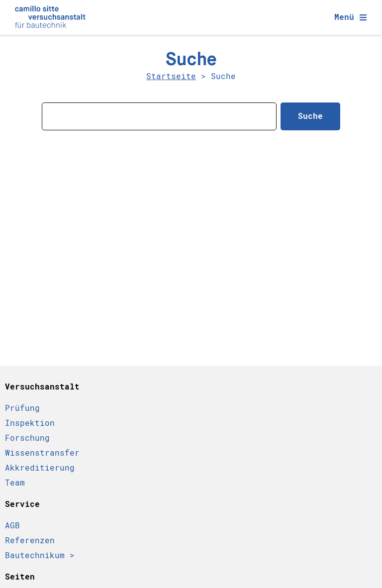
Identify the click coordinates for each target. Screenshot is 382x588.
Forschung (27, 438)
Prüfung (22, 408)
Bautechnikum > (40, 555)
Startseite (171, 76)
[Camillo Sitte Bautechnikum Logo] (50, 17)
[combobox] (159, 116)
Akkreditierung (40, 468)
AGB (12, 526)
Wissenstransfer (42, 453)
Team (15, 483)
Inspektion (30, 423)
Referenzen (30, 540)
